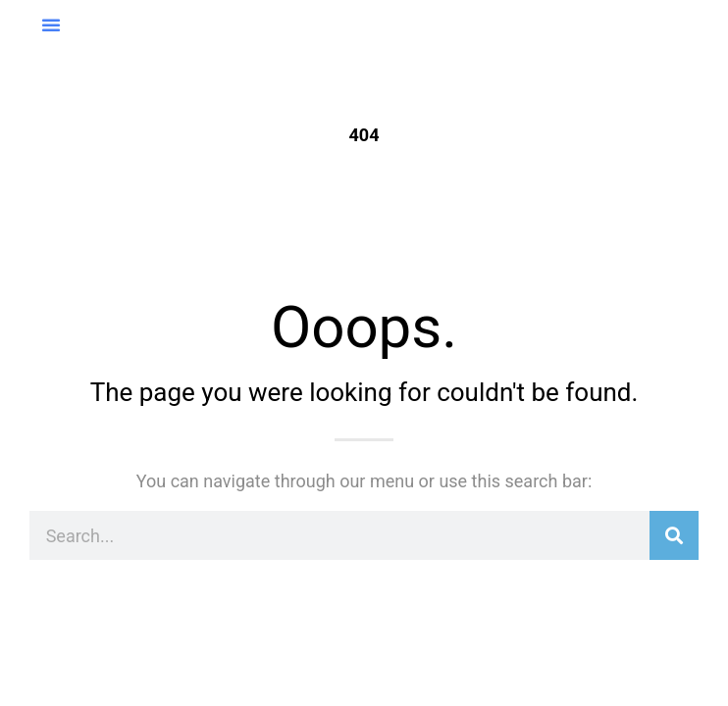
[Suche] (674, 535)
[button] (51, 25)
